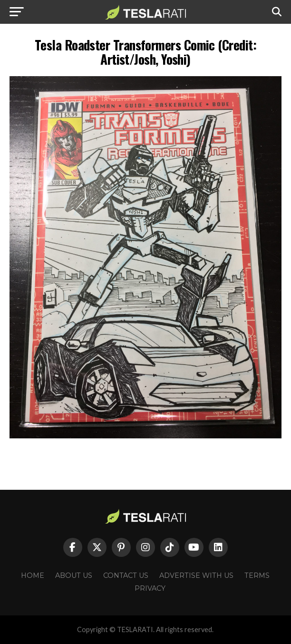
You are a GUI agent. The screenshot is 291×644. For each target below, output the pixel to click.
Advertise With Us (196, 575)
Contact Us (126, 575)
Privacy (150, 588)
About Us (74, 575)
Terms (257, 575)
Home (33, 575)
